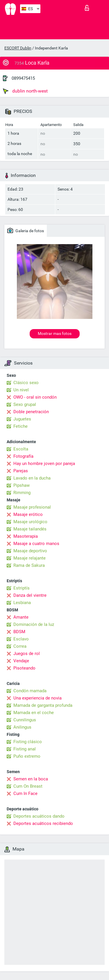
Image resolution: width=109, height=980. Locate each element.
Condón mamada (30, 691)
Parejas (21, 471)
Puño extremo (27, 756)
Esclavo (21, 639)
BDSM (19, 632)
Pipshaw (22, 485)
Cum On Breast (28, 786)
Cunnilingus (25, 720)
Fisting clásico (28, 742)
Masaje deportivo (30, 551)
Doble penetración (31, 412)
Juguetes (22, 419)
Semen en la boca (31, 779)
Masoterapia (26, 536)
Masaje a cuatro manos (36, 544)
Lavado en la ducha (32, 478)
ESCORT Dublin (18, 48)
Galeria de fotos (26, 230)
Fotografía (23, 456)
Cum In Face (25, 793)
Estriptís (22, 588)
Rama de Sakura (29, 565)
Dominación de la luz (34, 624)
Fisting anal (25, 749)
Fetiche (20, 426)
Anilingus (22, 727)
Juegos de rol (27, 654)
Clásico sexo (26, 383)
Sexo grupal (25, 404)
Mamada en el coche (34, 713)
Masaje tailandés (30, 529)
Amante (21, 617)
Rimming (22, 493)
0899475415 (23, 78)
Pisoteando (24, 668)
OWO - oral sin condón (35, 397)
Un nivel (21, 390)
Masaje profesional (32, 507)
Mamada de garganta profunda (43, 705)
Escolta (21, 449)
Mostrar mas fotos (55, 333)
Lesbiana (22, 603)
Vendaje (21, 661)
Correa (20, 646)
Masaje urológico (30, 522)
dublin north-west (25, 91)
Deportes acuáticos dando (39, 816)
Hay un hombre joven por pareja (44, 464)
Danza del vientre (30, 595)
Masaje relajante (30, 558)
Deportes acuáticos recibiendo (43, 823)
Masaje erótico (28, 514)
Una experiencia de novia (37, 698)
